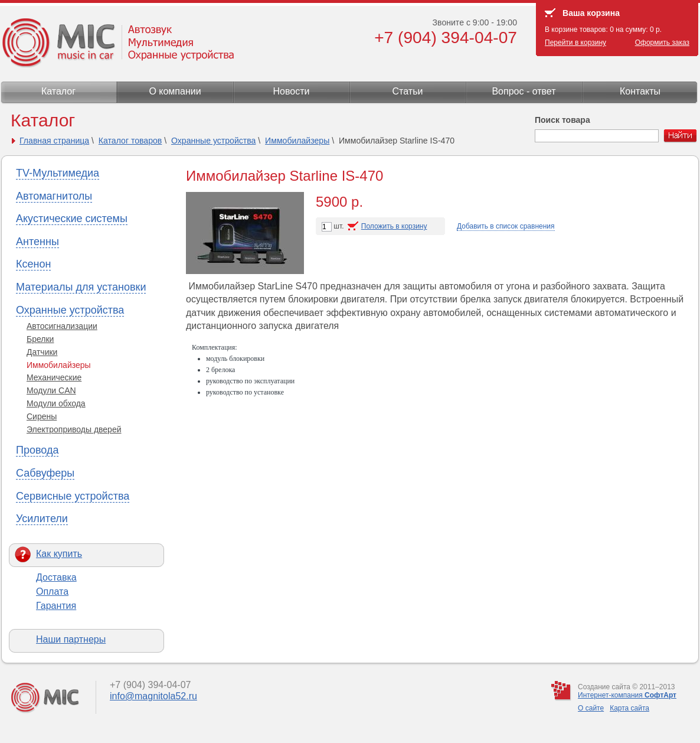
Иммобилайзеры (297, 141)
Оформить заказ (662, 43)
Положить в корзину (394, 226)
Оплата (52, 592)
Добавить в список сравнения (506, 226)
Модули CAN (51, 390)
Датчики (42, 352)
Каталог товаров (130, 141)
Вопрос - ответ (524, 91)
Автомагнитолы (54, 196)
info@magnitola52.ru (153, 696)
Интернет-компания (627, 695)
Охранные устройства (213, 141)
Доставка (56, 577)
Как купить (59, 554)
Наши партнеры (71, 639)
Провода (37, 450)
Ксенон (33, 264)
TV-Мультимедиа (58, 173)
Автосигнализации (62, 326)
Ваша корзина (591, 13)
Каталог (58, 91)
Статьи (408, 91)
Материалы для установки (81, 287)
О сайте (591, 708)
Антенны (37, 242)
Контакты (640, 91)
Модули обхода (56, 403)
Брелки (40, 339)
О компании (175, 91)
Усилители (42, 519)
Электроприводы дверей (74, 429)
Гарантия (56, 606)
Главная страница (54, 141)
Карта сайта (629, 708)
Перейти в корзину (575, 43)
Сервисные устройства (73, 496)
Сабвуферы (45, 473)
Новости (292, 91)
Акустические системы (72, 219)
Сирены (42, 416)
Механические (54, 377)
